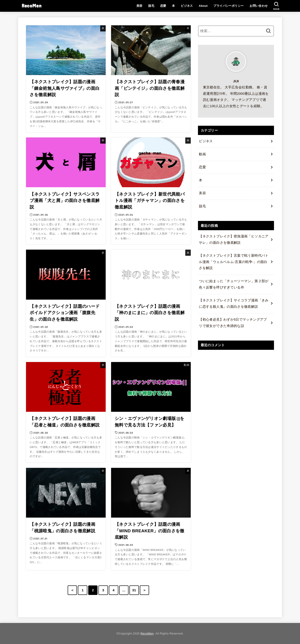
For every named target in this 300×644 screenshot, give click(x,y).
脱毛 (151, 6)
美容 (139, 6)
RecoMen (31, 6)
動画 (202, 154)
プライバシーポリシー (229, 6)
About (203, 6)
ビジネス (187, 6)
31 (134, 590)
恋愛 (163, 6)
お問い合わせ (259, 6)
